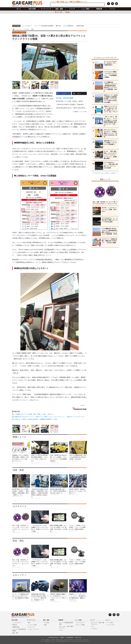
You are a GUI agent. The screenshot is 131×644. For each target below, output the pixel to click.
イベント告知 (110, 623)
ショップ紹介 (85, 9)
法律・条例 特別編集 (66, 98)
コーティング (31, 627)
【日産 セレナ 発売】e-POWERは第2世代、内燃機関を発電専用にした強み (36, 419)
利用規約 (62, 637)
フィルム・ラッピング (33, 629)
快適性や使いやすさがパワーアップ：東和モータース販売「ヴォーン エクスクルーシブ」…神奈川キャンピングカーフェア (49, 417)
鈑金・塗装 (59, 9)
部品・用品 (18, 541)
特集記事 (99, 9)
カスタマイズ (20, 506)
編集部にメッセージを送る (80, 112)
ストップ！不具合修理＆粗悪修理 (44, 26)
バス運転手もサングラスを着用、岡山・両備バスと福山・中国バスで (34, 414)
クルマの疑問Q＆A (68, 26)
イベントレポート (111, 625)
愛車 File (58, 26)
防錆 (68, 12)
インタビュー (94, 629)
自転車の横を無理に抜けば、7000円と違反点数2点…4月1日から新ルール (77, 108)
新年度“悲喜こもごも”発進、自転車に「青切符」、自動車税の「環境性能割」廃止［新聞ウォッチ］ (85, 101)
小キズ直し (60, 12)
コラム (61, 630)
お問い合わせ (78, 637)
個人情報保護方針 (70, 637)
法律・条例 (18, 470)
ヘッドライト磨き (32, 625)
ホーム (19, 9)
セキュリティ (20, 575)
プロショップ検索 (80, 625)
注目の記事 (32, 9)
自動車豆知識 (80, 26)
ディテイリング (46, 9)
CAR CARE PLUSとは (54, 637)
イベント (112, 9)
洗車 (29, 623)
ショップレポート (27, 26)
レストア (72, 9)
